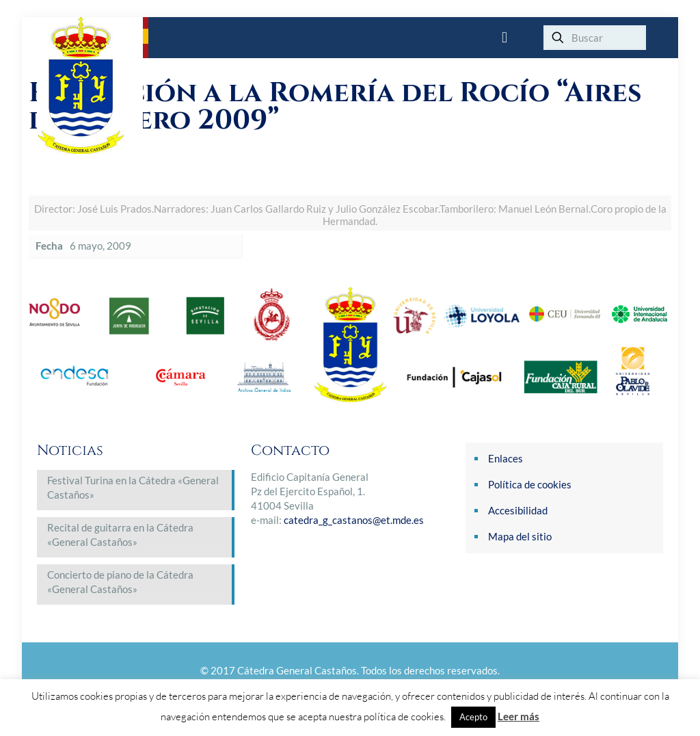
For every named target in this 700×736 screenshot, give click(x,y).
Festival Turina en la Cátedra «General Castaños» (133, 487)
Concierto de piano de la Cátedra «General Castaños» (120, 582)
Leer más (519, 716)
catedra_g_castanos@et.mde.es (354, 520)
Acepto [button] (473, 717)
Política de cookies (530, 484)
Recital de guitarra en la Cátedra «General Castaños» (120, 535)
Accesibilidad (518, 510)
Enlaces (506, 458)
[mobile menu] (504, 38)
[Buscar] (595, 38)
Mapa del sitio (520, 536)
